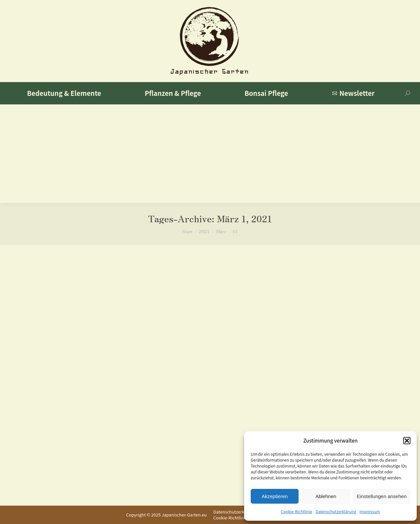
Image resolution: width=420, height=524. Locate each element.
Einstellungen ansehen (382, 496)
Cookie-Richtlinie (297, 511)
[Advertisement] (210, 154)
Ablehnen (326, 496)
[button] (407, 441)
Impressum (370, 511)
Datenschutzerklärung (336, 511)
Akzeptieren (274, 496)
